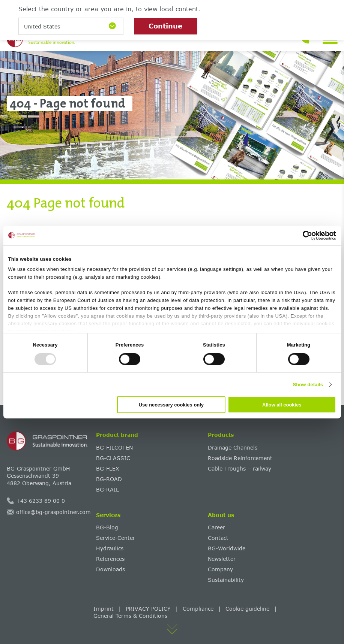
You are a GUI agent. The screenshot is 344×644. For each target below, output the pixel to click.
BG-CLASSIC (113, 458)
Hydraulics (110, 548)
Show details (308, 384)
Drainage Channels (233, 448)
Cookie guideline (247, 609)
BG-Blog (107, 527)
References (110, 559)
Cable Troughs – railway (240, 468)
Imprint (104, 609)
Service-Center (116, 538)
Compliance (198, 609)
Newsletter (222, 559)
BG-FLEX (108, 468)
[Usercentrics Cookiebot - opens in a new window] (303, 235)
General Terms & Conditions (130, 616)
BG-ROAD (109, 479)
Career (216, 527)
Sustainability (226, 580)
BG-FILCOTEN (114, 448)
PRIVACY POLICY (148, 609)
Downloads (110, 569)
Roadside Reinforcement (240, 458)
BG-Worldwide (227, 548)
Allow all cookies (282, 405)
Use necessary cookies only (171, 405)
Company (220, 569)
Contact (218, 538)
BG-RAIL (107, 489)
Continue (165, 26)
